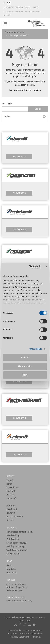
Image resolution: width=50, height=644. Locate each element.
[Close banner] (46, 267)
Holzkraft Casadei (15, 517)
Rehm (9, 484)
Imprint (7, 15)
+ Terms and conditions (31, 634)
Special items (13, 554)
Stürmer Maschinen (15, 32)
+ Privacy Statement (19, 637)
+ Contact (13, 634)
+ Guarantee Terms (32, 630)
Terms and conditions (13, 11)
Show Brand (19, 157)
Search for (7, 104)
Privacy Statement (33, 11)
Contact (36, 7)
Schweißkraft (13, 487)
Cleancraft (11, 498)
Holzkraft (11, 513)
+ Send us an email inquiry (19, 601)
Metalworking (13, 539)
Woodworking (13, 535)
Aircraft (10, 480)
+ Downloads (15, 630)
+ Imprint (36, 637)
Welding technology (16, 546)
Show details (36, 349)
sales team (21, 85)
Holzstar (10, 520)
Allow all (25, 357)
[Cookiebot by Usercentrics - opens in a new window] (30, 267)
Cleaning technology (16, 543)
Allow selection (25, 366)
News (9, 565)
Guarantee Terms (23, 7)
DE (4, 3)
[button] (25, 119)
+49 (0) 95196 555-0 (16, 597)
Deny (25, 375)
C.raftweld (11, 491)
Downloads (9, 7)
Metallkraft (12, 509)
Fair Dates (11, 569)
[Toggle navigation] (6, 24)
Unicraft (10, 495)
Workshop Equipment (17, 550)
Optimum (11, 506)
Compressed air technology (20, 532)
